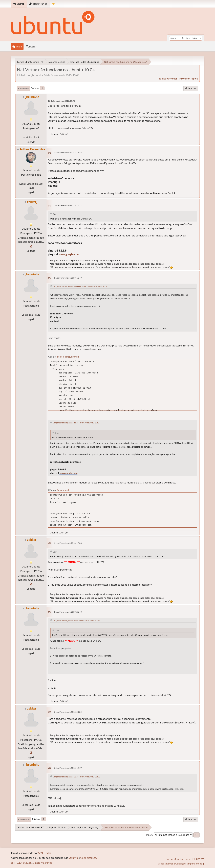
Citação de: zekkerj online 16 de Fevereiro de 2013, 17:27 (76, 423)
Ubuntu (73, 858)
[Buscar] (183, 38)
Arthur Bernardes (32, 149)
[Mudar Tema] (53, 4)
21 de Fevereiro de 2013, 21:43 (68, 612)
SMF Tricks (45, 853)
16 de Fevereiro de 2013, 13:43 (62, 101)
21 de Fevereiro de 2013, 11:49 (68, 278)
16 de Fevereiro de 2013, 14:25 (68, 153)
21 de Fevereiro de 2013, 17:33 (68, 543)
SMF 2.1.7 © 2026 (21, 863)
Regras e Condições (176, 864)
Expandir (75, 357)
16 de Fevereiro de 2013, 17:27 (68, 205)
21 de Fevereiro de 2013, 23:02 (68, 712)
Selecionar (63, 357)
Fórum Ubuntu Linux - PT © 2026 (185, 859)
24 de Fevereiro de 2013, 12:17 (68, 768)
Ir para (149, 835)
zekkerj (32, 202)
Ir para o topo (24, 819)
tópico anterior (168, 78)
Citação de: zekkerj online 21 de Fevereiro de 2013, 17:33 (76, 620)
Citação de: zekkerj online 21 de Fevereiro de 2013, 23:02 (76, 777)
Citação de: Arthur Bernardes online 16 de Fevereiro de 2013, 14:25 (80, 286)
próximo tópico (189, 78)
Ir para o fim (23, 88)
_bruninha (32, 97)
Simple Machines (42, 863)
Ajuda (161, 864)
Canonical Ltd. (89, 858)
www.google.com (69, 254)
